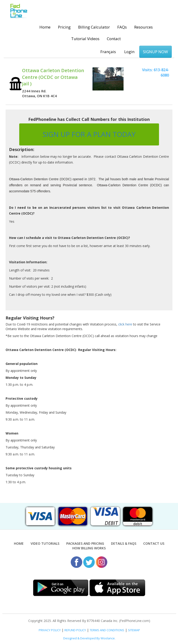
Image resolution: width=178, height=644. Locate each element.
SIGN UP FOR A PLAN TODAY (89, 134)
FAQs (122, 27)
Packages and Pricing (85, 543)
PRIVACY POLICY (50, 630)
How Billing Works (89, 548)
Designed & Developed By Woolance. (89, 638)
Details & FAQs (124, 543)
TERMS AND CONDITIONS (107, 630)
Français (108, 52)
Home (45, 27)
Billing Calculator (94, 27)
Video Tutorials (45, 543)
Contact (114, 39)
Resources (143, 27)
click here (125, 324)
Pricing (64, 27)
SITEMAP (134, 630)
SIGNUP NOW (156, 52)
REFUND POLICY (75, 630)
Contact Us (154, 543)
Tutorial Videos (85, 39)
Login (129, 52)
